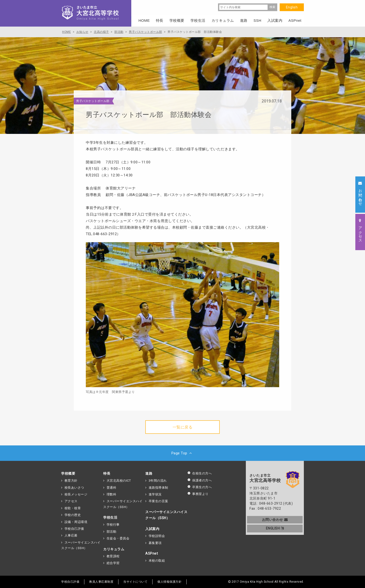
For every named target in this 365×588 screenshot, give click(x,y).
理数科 (112, 494)
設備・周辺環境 (76, 522)
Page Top (183, 453)
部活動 (112, 532)
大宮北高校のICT (119, 481)
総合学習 (113, 563)
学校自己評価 (74, 529)
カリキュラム (114, 549)
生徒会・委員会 (118, 538)
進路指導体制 (158, 488)
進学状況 (155, 494)
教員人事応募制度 (101, 582)
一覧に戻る (183, 427)
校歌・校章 (73, 508)
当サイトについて (135, 582)
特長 (107, 473)
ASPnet (152, 553)
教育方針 (71, 481)
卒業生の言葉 (158, 501)
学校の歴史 (73, 515)
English (292, 7)
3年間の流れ (158, 481)
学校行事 (113, 525)
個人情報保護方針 (169, 582)
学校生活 (110, 517)
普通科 (112, 488)
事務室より (198, 494)
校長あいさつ (74, 488)
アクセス (71, 501)
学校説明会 (157, 536)
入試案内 (152, 529)
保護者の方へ (200, 480)
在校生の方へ (200, 473)
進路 (149, 473)
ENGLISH (275, 528)
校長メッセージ (76, 494)
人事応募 (71, 535)
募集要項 (155, 543)
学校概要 (68, 473)
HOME (144, 20)
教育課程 (113, 556)
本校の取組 (157, 561)
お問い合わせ (275, 520)
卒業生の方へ (200, 487)
